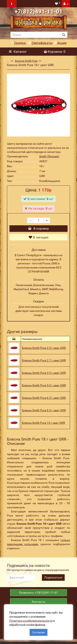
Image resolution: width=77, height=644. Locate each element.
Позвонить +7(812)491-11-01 (38, 596)
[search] (35, 35)
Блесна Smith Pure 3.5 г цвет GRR (44, 375)
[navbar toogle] (12, 4)
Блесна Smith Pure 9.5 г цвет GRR (44, 412)
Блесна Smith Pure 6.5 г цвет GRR (44, 400)
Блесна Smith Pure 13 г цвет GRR (44, 425)
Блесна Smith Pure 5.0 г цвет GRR (44, 387)
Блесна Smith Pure (26, 61)
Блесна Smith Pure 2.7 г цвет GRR (44, 362)
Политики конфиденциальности (31, 621)
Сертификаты (40, 43)
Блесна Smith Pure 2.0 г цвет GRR (44, 350)
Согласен (38, 632)
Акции (60, 43)
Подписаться (53, 580)
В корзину (38, 230)
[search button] (64, 35)
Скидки (18, 43)
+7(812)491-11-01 (38, 12)
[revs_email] (21, 580)
